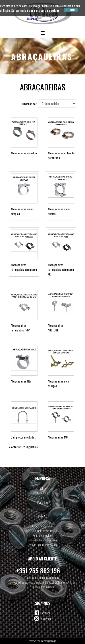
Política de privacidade (43, 531)
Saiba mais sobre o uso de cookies (35, 10)
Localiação (43, 493)
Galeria (42, 497)
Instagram (46, 619)
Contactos (42, 502)
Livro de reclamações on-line (42, 545)
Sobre (43, 488)
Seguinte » (32, 447)
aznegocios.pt (50, 641)
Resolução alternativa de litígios (43, 540)
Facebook (46, 613)
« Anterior (15, 447)
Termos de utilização (42, 526)
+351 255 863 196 (38, 571)
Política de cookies (42, 535)
